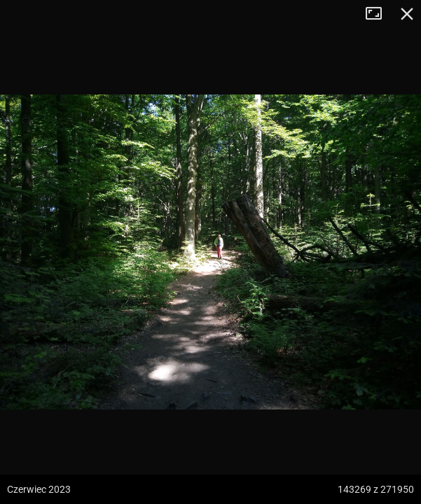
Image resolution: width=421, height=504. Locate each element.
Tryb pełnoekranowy (379, 14)
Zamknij (407, 14)
